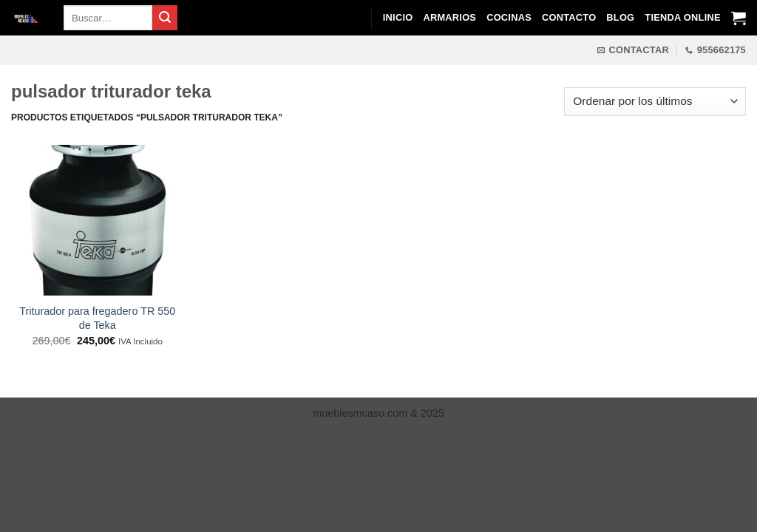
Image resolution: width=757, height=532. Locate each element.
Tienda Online (682, 17)
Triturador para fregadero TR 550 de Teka (97, 318)
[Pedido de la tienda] (655, 102)
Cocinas (509, 17)
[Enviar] (165, 18)
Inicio (398, 17)
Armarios (449, 17)
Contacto (569, 17)
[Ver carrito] (739, 18)
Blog (620, 17)
